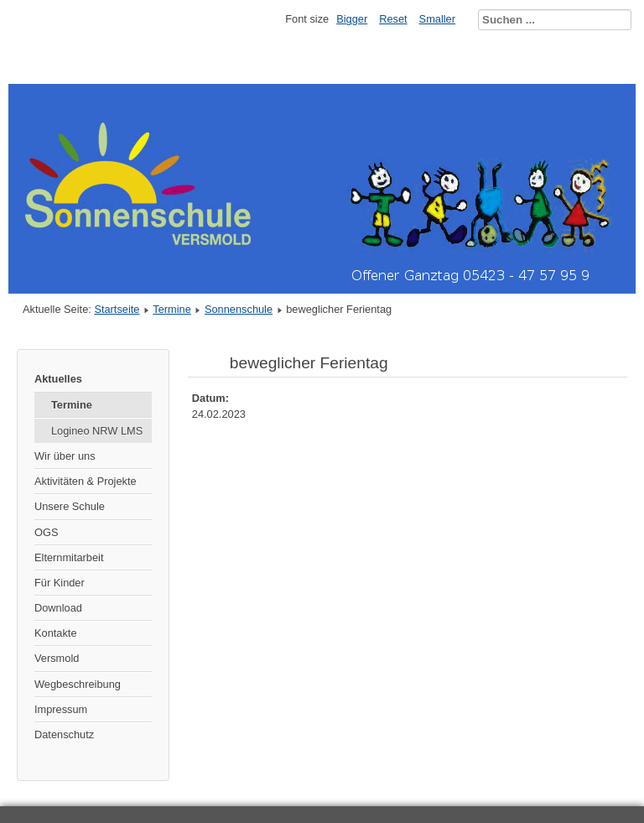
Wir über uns (65, 456)
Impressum (61, 709)
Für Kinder (60, 583)
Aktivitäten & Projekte (86, 481)
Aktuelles (58, 379)
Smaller (437, 19)
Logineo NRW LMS (97, 431)
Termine (172, 309)
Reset (393, 19)
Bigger (352, 19)
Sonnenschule (239, 309)
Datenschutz (64, 734)
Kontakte (56, 633)
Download (58, 608)
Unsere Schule (70, 506)
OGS (46, 532)
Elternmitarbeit (69, 557)
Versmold (57, 658)
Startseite (117, 309)
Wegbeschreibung (78, 684)
